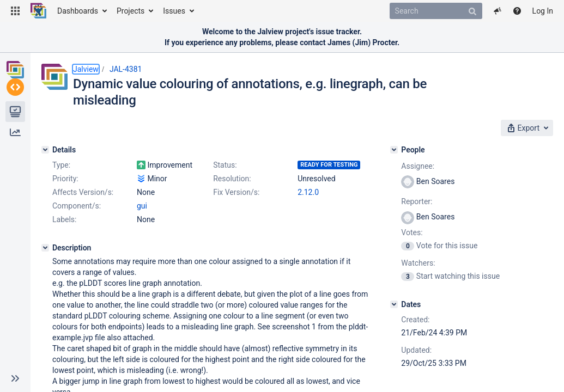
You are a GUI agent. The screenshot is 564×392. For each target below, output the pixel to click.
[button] (15, 11)
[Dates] (421, 301)
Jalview (86, 69)
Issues (174, 11)
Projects (131, 11)
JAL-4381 (126, 69)
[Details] (45, 146)
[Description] (45, 285)
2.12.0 (147, 230)
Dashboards (78, 11)
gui (142, 243)
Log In (543, 11)
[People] (421, 146)
